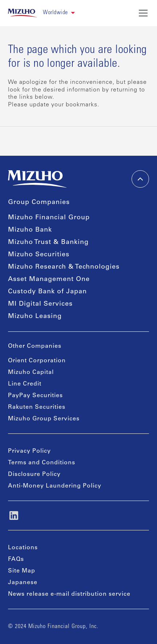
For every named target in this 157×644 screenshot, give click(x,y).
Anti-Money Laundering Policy (55, 486)
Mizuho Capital (31, 372)
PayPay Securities (35, 396)
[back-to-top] (140, 179)
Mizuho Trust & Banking (48, 242)
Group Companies (39, 203)
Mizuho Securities (39, 255)
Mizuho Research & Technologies (64, 267)
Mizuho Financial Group (49, 218)
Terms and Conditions (42, 463)
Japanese (23, 583)
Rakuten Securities (37, 407)
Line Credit (25, 384)
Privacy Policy (29, 451)
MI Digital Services (40, 304)
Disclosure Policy (34, 474)
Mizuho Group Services (44, 419)
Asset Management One (49, 280)
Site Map (22, 571)
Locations (23, 548)
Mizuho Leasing (35, 317)
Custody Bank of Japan (47, 292)
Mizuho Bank (30, 230)
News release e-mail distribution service (69, 594)
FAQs (16, 559)
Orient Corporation (37, 361)
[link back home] (23, 13)
